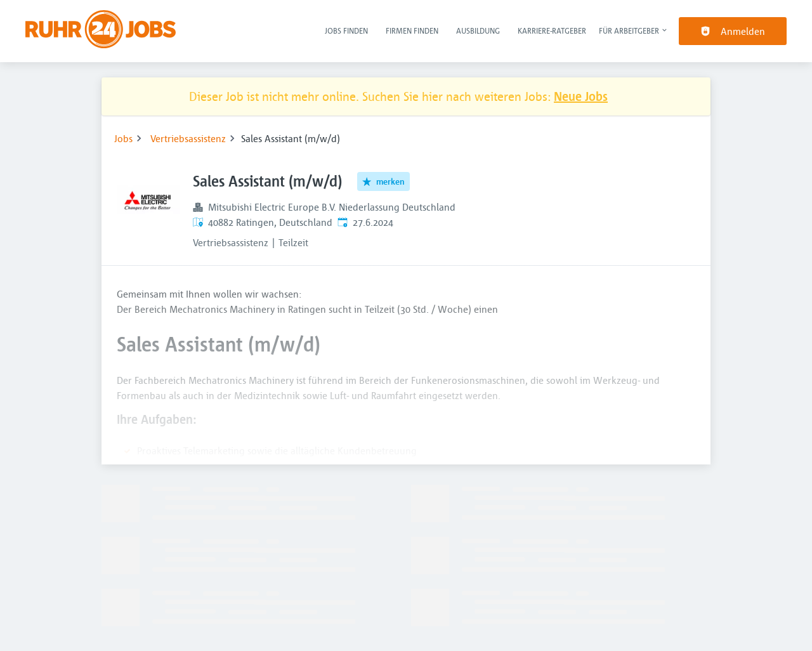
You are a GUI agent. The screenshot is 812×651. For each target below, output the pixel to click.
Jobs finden (346, 30)
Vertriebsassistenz (188, 138)
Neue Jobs (581, 96)
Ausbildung (478, 30)
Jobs (123, 138)
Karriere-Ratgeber (552, 30)
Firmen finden (412, 30)
